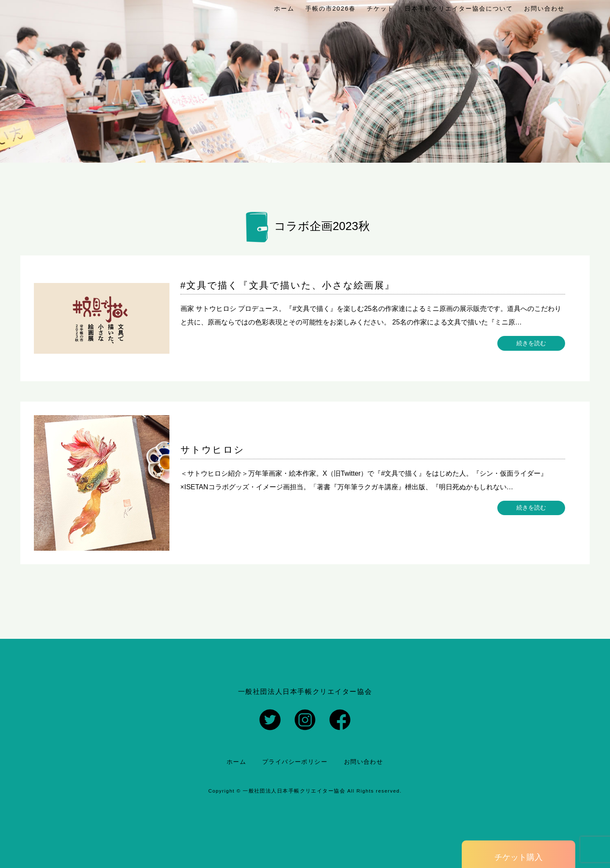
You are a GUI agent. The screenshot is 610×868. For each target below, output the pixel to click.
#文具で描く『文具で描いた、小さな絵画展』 (288, 285)
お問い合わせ (544, 8)
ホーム (284, 8)
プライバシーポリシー (295, 762)
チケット (380, 8)
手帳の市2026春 (331, 8)
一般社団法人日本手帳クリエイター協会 (294, 791)
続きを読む (531, 343)
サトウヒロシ (212, 450)
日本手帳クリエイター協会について (459, 8)
